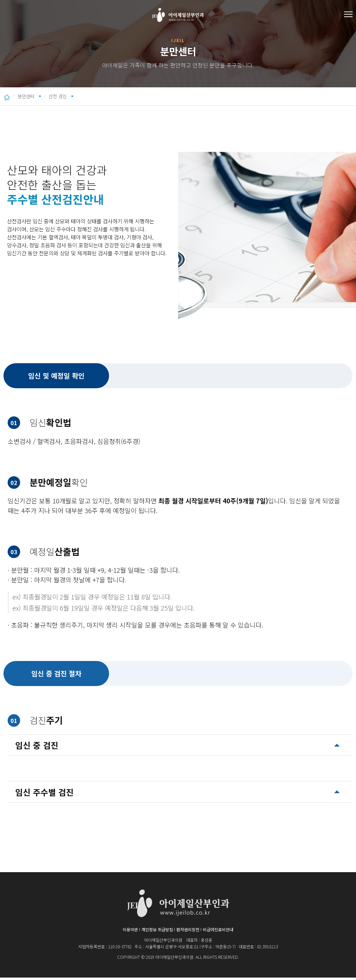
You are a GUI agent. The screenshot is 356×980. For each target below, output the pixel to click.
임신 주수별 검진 (44, 794)
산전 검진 (86, 97)
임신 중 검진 (37, 747)
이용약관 (130, 932)
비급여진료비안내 (218, 932)
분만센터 (31, 97)
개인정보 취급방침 (157, 932)
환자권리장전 (188, 932)
